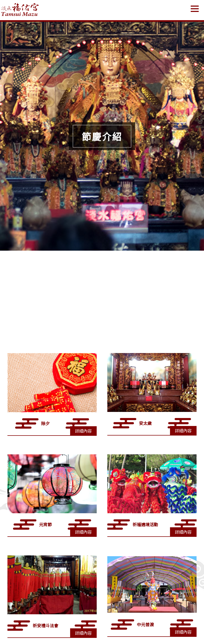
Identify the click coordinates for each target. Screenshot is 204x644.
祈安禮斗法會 (45, 625)
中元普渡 (145, 624)
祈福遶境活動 (145, 524)
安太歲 (145, 423)
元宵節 (45, 524)
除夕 (45, 423)
